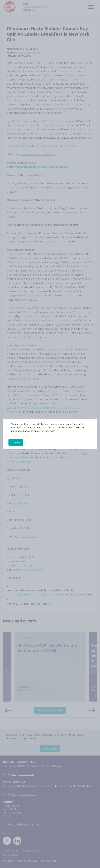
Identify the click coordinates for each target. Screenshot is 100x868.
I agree (16, 442)
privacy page (48, 431)
